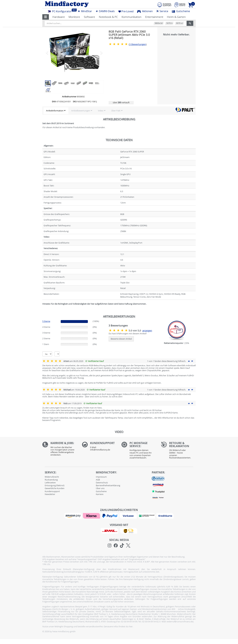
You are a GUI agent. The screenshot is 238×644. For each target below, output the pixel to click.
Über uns (100, 488)
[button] (46, 17)
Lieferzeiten (50, 483)
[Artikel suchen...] (116, 23)
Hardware (59, 17)
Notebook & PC (108, 17)
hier (131, 626)
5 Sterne (46, 321)
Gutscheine (181, 11)
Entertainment (154, 17)
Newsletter (50, 494)
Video (101, 111)
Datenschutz (102, 483)
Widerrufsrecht (52, 477)
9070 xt (179, 23)
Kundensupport (52, 491)
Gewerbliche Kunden (55, 488)
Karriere (100, 494)
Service (162, 11)
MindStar (85, 11)
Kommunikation (131, 17)
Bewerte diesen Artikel (121, 339)
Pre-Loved (126, 11)
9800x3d (159, 23)
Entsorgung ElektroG (55, 485)
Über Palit (116, 111)
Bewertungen (138, 44)
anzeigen (147, 331)
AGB (98, 480)
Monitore (74, 17)
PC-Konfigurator (61, 11)
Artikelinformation (55, 111)
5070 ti (169, 23)
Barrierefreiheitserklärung (108, 485)
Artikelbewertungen (81, 111)
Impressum (101, 477)
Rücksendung (51, 480)
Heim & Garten (176, 17)
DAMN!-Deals (105, 11)
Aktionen (145, 11)
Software (89, 17)
